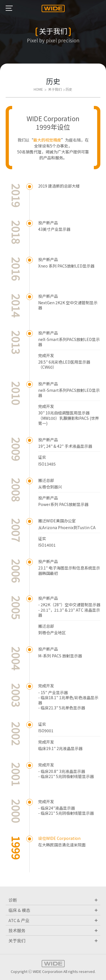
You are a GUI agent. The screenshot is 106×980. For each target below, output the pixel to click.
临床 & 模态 (53, 910)
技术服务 (53, 930)
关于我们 (53, 941)
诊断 (53, 900)
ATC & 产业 (53, 920)
